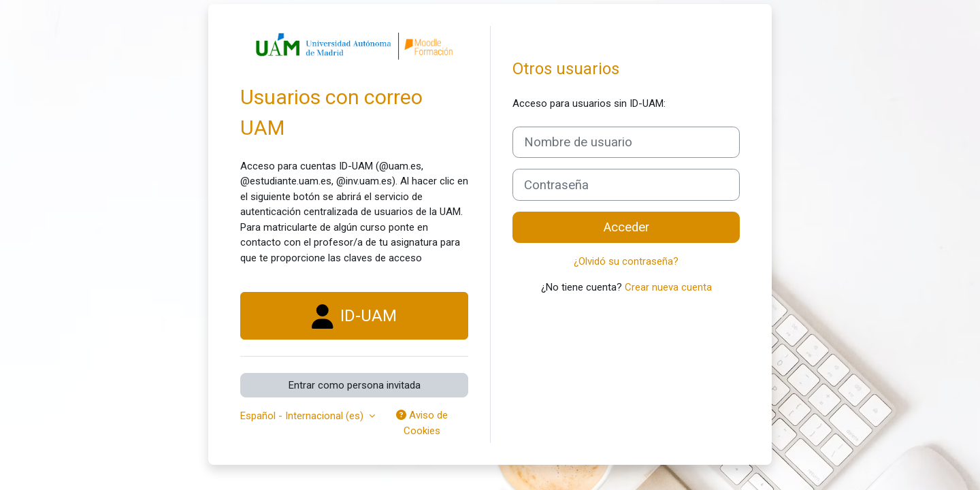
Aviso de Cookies (422, 423)
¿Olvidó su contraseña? (626, 261)
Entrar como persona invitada (355, 385)
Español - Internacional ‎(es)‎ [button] (303, 416)
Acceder (626, 227)
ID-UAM (354, 316)
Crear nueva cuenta (668, 287)
